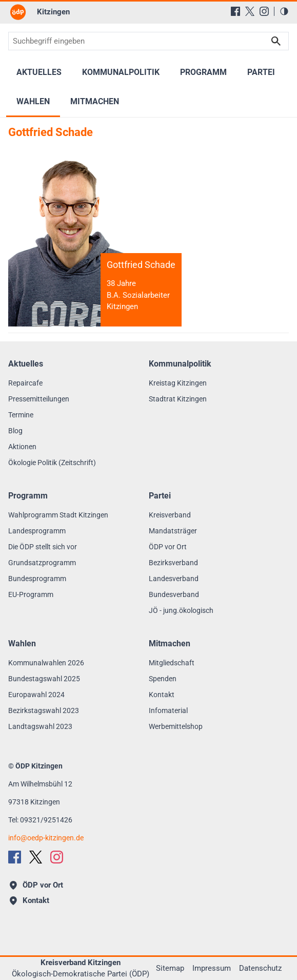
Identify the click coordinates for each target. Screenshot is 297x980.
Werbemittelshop (176, 726)
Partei (261, 72)
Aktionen (22, 447)
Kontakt (162, 695)
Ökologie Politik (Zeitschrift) (52, 463)
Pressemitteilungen (39, 399)
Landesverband (174, 579)
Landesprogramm (37, 531)
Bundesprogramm (37, 579)
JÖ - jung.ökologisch (181, 610)
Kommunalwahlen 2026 (46, 663)
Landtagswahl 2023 (40, 726)
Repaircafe (25, 383)
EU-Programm (31, 594)
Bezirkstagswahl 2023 (44, 710)
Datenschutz (260, 968)
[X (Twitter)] (250, 11)
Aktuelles (39, 72)
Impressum (212, 968)
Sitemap (170, 968)
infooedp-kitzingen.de (46, 838)
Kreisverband (170, 515)
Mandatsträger (173, 531)
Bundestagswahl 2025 (44, 679)
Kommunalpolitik (121, 72)
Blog (15, 431)
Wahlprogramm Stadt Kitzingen (58, 515)
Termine (21, 415)
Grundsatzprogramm (42, 563)
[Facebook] (235, 11)
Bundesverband (174, 594)
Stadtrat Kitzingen (178, 399)
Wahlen (33, 101)
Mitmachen (95, 101)
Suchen (276, 41)
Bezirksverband (173, 563)
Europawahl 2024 (36, 695)
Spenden (163, 679)
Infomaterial (168, 710)
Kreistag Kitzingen (178, 383)
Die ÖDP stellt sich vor (43, 547)
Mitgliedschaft (172, 663)
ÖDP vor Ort (168, 547)
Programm (203, 72)
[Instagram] (264, 11)
